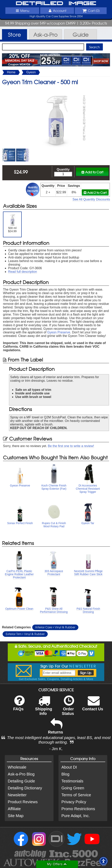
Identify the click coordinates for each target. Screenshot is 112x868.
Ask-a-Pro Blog (21, 774)
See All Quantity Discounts (91, 199)
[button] (103, 861)
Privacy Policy (74, 802)
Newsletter (17, 795)
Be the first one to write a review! (71, 446)
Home (11, 72)
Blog (65, 774)
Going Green (73, 788)
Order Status (68, 708)
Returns (56, 729)
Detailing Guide (21, 781)
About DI (69, 767)
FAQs (19, 706)
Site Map (16, 816)
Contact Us (93, 706)
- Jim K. (56, 749)
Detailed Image (56, 4)
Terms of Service (76, 795)
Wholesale (17, 767)
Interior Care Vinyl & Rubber (55, 627)
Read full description (23, 272)
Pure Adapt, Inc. (76, 816)
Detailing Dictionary (25, 788)
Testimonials (72, 781)
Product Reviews (23, 802)
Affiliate (14, 809)
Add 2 (95, 192)
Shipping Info (44, 708)
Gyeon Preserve (59, 332)
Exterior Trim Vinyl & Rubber (25, 634)
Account (57, 10)
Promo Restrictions (78, 809)
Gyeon (31, 72)
